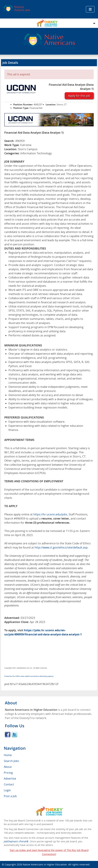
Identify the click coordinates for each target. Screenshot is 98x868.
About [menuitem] (8, 767)
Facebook (8, 735)
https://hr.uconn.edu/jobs (50, 514)
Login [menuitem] (7, 790)
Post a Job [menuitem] (10, 796)
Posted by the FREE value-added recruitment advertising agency (29, 676)
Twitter (15, 735)
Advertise (10, 779)
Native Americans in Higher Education (45, 864)
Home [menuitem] (8, 755)
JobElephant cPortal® (16, 841)
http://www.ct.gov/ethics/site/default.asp (61, 547)
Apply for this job (79, 96)
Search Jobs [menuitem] (11, 761)
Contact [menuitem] (9, 784)
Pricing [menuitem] (8, 773)
